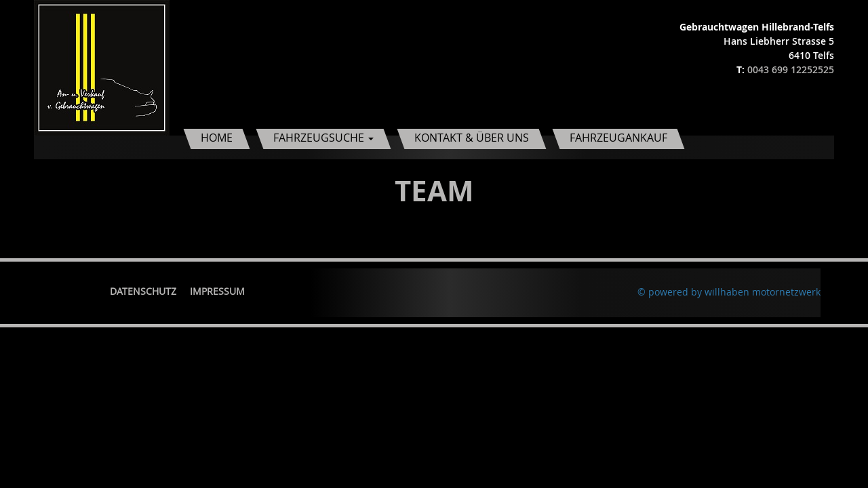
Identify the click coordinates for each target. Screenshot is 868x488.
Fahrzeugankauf (618, 138)
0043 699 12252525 (791, 69)
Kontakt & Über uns (472, 138)
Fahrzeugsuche (323, 138)
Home (217, 138)
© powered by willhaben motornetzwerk (729, 292)
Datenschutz (143, 291)
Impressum (217, 291)
